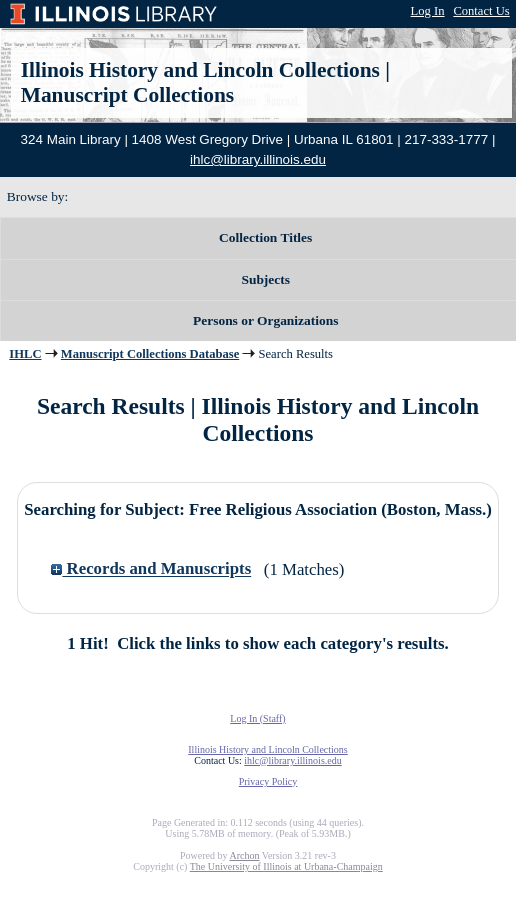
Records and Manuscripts (151, 569)
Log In (428, 11)
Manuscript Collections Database (150, 354)
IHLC (25, 354)
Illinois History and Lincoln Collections (200, 70)
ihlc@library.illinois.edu (258, 159)
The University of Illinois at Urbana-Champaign (286, 866)
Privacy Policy (268, 781)
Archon (244, 855)
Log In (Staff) (257, 718)
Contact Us (481, 11)
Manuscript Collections (127, 95)
